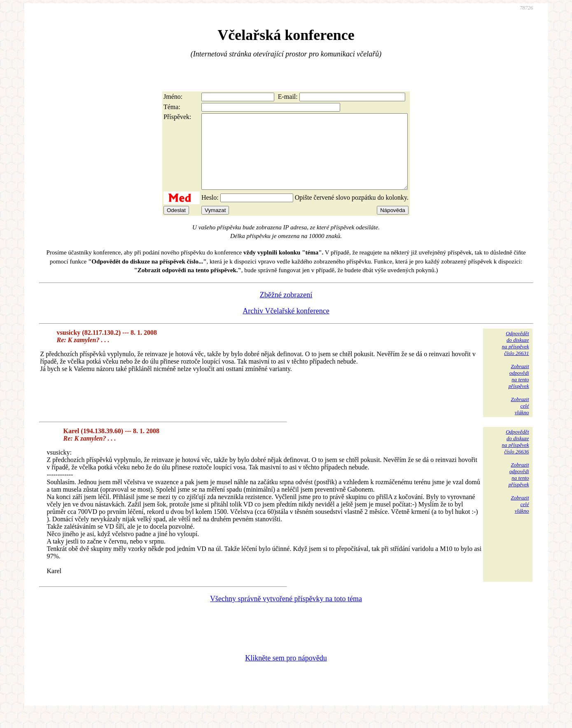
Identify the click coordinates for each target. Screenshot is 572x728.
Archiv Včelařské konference (286, 326)
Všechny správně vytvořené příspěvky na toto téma (286, 614)
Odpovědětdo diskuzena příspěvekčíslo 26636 (515, 456)
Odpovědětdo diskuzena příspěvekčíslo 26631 (515, 358)
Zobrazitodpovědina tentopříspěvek (519, 391)
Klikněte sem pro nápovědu (286, 673)
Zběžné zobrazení (286, 310)
